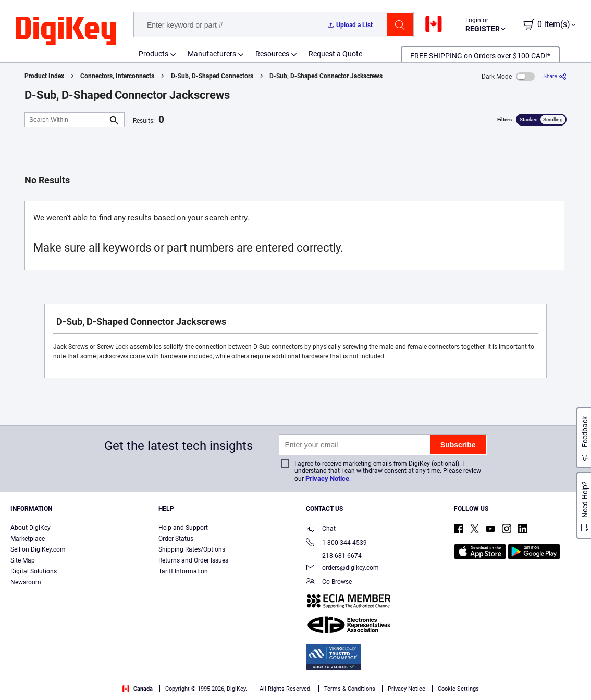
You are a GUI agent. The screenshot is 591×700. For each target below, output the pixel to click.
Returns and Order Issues (193, 560)
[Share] (555, 76)
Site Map (23, 560)
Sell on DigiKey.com (38, 549)
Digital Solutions (34, 571)
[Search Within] (66, 120)
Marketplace (28, 539)
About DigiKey (30, 528)
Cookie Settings (458, 689)
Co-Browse (329, 583)
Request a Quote (335, 54)
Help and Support (183, 528)
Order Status (176, 539)
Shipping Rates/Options (192, 549)
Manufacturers (212, 54)
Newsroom (26, 582)
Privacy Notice (327, 478)
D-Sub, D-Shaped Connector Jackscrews (326, 76)
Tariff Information (183, 571)
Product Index (44, 76)
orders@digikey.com (342, 568)
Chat (321, 529)
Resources (272, 54)
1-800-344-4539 (336, 543)
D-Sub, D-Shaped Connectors (212, 76)
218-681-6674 (334, 556)
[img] (66, 31)
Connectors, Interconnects (117, 76)
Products (153, 54)
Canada (138, 689)
